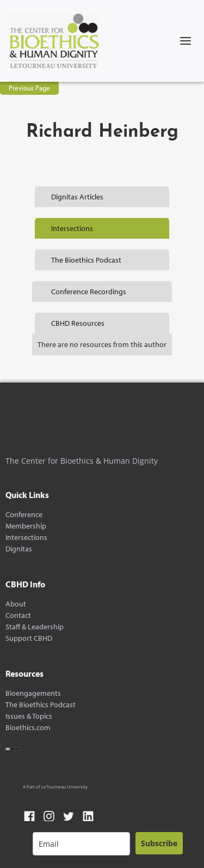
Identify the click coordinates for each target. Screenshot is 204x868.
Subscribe (159, 843)
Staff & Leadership (35, 627)
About (16, 604)
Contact (18, 615)
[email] (81, 844)
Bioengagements (33, 693)
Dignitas (19, 549)
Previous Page (29, 88)
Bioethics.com (28, 728)
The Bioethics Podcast (41, 705)
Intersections (26, 538)
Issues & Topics (29, 716)
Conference (24, 515)
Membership (26, 526)
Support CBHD (29, 638)
